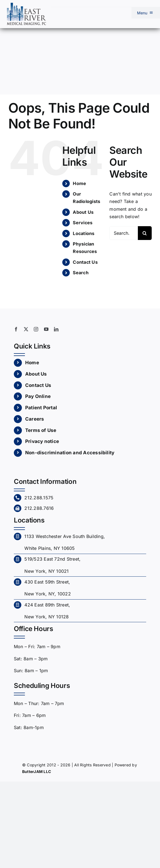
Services (83, 223)
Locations (84, 233)
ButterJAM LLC (37, 771)
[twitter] (26, 329)
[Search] (145, 233)
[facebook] (16, 329)
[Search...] (124, 233)
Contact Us (85, 262)
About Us (83, 212)
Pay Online (38, 396)
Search (81, 273)
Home (79, 183)
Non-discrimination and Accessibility (70, 453)
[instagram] (36, 329)
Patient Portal (41, 408)
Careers (35, 419)
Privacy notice (42, 441)
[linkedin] (56, 329)
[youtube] (46, 329)
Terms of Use (41, 430)
